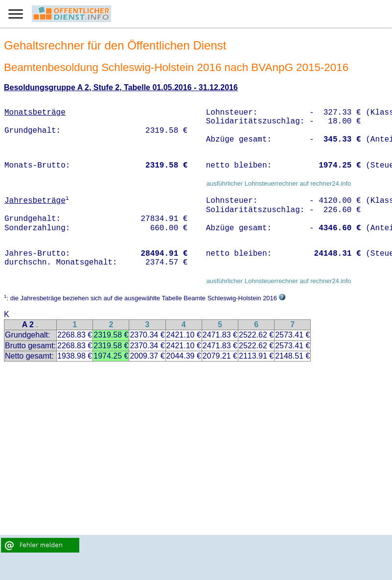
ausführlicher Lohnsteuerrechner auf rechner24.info (279, 183)
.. (37, 326)
